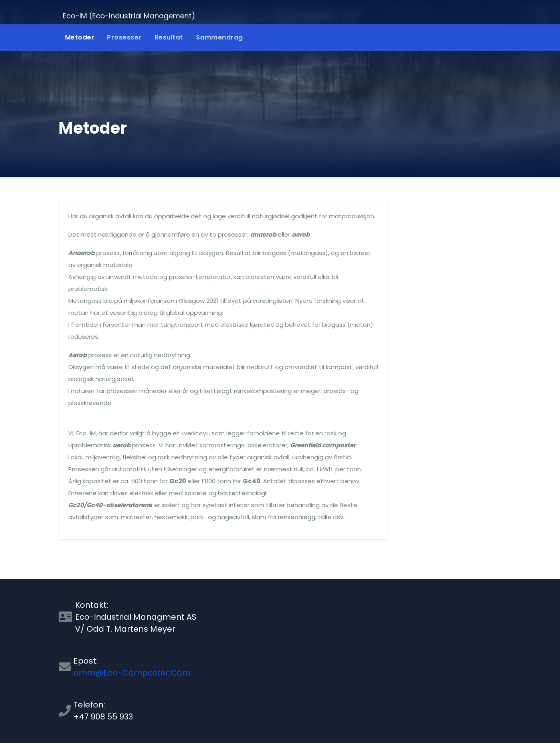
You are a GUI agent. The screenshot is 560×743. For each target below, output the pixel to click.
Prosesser (124, 37)
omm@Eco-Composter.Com (132, 673)
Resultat (169, 37)
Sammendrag (220, 37)
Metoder (80, 37)
